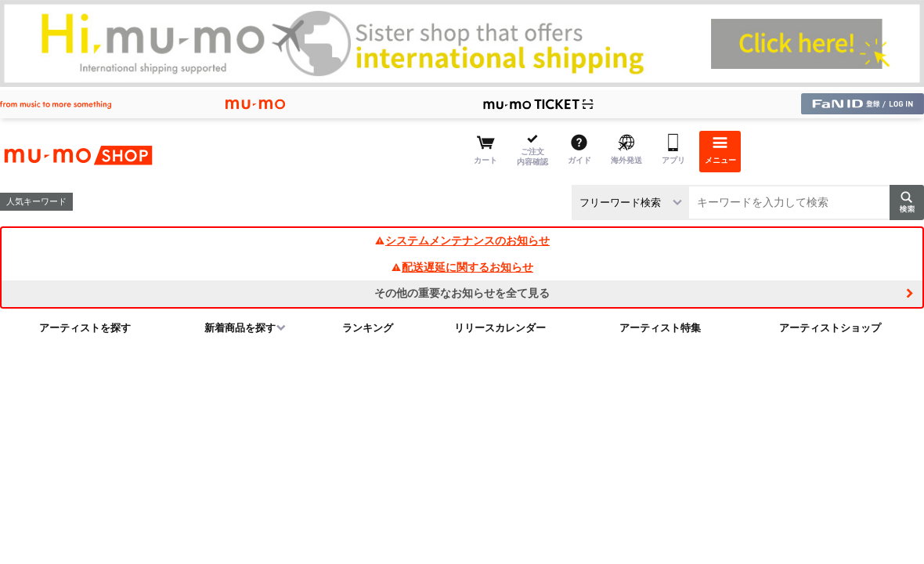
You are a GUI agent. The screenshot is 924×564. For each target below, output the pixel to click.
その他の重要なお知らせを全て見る (462, 293)
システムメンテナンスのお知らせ (462, 240)
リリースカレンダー (500, 328)
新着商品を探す (240, 328)
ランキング (368, 328)
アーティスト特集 (660, 328)
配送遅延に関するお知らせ (462, 267)
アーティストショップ (830, 328)
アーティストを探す (85, 328)
